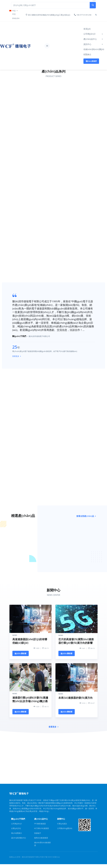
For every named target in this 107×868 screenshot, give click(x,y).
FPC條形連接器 (40, 824)
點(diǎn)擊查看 (21, 653)
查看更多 (17, 356)
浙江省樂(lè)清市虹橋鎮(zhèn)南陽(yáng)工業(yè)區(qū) (48, 15)
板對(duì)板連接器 (41, 838)
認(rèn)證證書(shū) (18, 838)
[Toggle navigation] (47, 46)
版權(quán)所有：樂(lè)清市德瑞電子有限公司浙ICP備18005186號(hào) (35, 857)
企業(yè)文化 (16, 828)
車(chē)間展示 (17, 833)
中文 (14, 14)
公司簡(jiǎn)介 (90, 34)
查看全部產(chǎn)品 (86, 516)
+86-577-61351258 (83, 15)
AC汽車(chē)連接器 (42, 828)
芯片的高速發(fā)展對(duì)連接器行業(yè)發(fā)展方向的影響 (76, 641)
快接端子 (38, 833)
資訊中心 (87, 44)
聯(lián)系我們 (91, 61)
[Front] (7, 46)
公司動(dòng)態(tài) (65, 828)
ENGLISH (16, 18)
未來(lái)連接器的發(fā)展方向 (76, 698)
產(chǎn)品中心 (90, 39)
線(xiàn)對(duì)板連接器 (42, 844)
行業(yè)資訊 (62, 824)
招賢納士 (87, 54)
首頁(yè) (87, 29)
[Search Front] (50, 5)
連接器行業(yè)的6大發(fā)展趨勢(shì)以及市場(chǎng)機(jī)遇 (30, 699)
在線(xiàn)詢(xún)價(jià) (94, 49)
